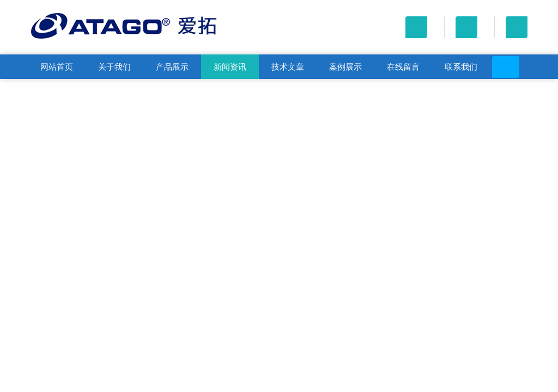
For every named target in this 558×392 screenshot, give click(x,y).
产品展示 (172, 67)
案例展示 (345, 67)
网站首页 (57, 67)
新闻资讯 (230, 67)
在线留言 (403, 67)
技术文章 (288, 67)
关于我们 (114, 67)
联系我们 (461, 67)
